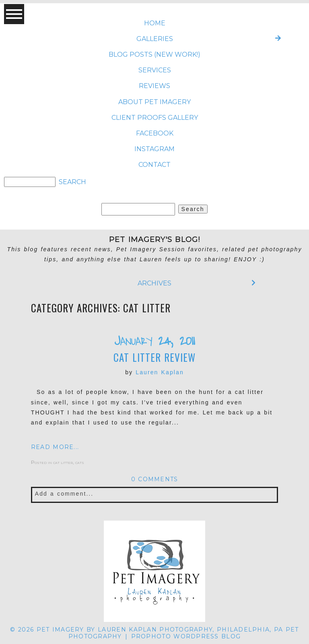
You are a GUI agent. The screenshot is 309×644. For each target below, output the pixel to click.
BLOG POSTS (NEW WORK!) (154, 54)
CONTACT (154, 165)
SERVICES (155, 70)
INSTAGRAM (154, 149)
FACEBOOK (155, 133)
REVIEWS (154, 86)
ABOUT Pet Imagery (154, 102)
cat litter (63, 462)
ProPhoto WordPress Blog (186, 636)
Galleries (155, 39)
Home (155, 23)
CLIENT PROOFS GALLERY (155, 118)
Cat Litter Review (154, 357)
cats (80, 462)
